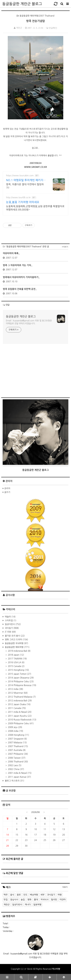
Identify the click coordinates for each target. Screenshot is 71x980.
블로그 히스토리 (14, 781)
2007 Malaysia (17, 743)
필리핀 (54, 900)
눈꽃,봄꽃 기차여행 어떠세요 (23, 202)
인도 (25, 895)
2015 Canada (16, 666)
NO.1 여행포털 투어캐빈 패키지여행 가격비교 (26, 180)
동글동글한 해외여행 (17, 647)
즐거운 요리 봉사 (14, 636)
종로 (19, 895)
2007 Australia (16, 750)
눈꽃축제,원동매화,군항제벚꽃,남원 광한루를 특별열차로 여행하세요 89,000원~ (35, 208)
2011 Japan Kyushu (19, 716)
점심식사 (14, 900)
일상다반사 (13, 624)
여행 (60, 895)
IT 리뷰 (10, 632)
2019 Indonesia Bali (19, 651)
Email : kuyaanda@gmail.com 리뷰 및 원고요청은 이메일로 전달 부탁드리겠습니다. (29, 322)
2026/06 (35, 812)
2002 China (16, 769)
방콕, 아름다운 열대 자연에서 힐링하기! (25, 186)
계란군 (7, 905)
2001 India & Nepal (19, 773)
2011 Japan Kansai (19, 777)
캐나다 (28, 905)
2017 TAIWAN (17, 659)
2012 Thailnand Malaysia (22, 697)
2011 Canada (17, 708)
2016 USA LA (16, 662)
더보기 (65, 887)
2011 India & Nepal (19, 712)
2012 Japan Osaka (19, 704)
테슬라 (10, 617)
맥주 (6, 895)
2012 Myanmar (17, 693)
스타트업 (10, 620)
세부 (42, 895)
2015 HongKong (18, 670)
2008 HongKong (18, 735)
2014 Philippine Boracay (22, 685)
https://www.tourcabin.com (20, 176)
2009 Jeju (15, 727)
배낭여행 (34, 895)
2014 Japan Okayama (20, 678)
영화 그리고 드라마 (16, 640)
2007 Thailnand (18, 746)
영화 (29, 900)
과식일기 (12, 628)
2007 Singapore (17, 739)
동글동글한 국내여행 (16, 643)
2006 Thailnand (18, 762)
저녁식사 (45, 900)
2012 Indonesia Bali (20, 701)
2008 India (15, 731)
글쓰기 (7, 492)
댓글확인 (53, 28)
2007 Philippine (18, 754)
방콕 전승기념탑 (35, 21)
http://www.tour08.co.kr (18, 197)
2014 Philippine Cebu (20, 682)
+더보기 (65, 247)
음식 (12, 895)
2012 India (15, 689)
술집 (23, 900)
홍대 (36, 900)
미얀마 (63, 900)
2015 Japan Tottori (19, 674)
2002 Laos (14, 765)
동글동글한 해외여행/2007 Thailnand (35, 16)
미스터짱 (56, 969)
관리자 (7, 488)
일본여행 (37, 905)
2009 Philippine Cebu (20, 723)
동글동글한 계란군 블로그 (22, 4)
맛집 (6, 900)
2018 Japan (16, 655)
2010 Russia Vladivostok (22, 720)
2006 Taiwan (16, 758)
